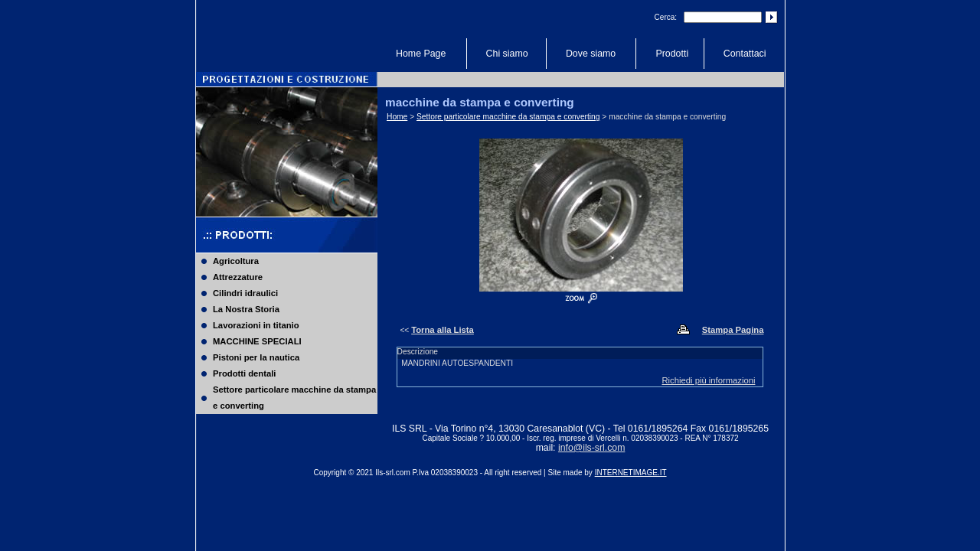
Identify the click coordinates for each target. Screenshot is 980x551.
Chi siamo (507, 54)
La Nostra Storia (246, 309)
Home (397, 117)
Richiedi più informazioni (709, 380)
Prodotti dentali (245, 373)
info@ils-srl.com (591, 448)
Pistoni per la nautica (256, 357)
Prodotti (672, 54)
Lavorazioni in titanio (256, 325)
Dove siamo (591, 54)
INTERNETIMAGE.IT (631, 473)
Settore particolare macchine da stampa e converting (294, 398)
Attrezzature (238, 277)
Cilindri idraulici (245, 293)
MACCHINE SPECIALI (257, 341)
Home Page (421, 54)
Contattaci (745, 54)
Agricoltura (236, 261)
